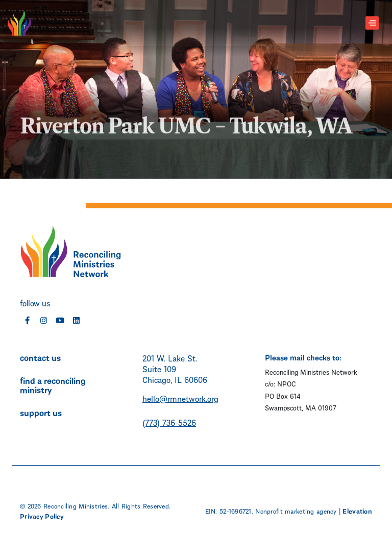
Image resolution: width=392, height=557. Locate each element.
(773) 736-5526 (169, 422)
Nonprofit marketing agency (296, 511)
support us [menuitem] (41, 412)
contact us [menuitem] (40, 357)
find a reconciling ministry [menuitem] (53, 384)
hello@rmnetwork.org (180, 398)
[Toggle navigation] (372, 23)
